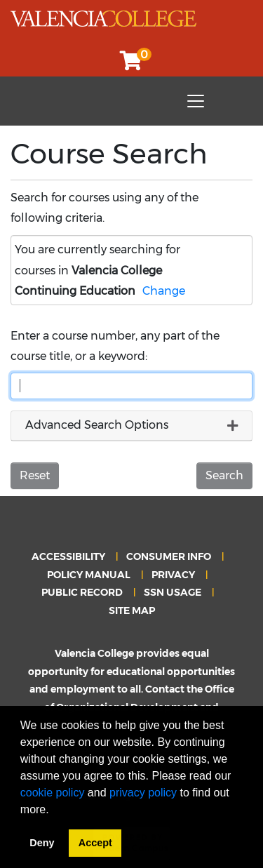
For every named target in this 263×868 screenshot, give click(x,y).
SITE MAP (132, 610)
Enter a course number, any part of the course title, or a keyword (115, 346)
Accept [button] (95, 843)
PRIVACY (173, 575)
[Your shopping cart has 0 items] (132, 64)
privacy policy (143, 793)
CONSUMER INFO (169, 556)
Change (164, 291)
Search (224, 475)
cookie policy (53, 793)
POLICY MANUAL (89, 575)
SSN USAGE (173, 592)
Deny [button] (42, 843)
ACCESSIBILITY (68, 556)
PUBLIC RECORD (82, 592)
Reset (35, 475)
